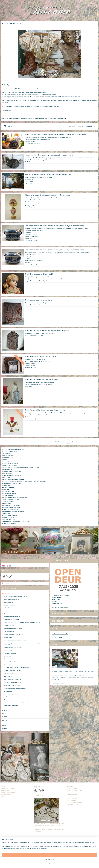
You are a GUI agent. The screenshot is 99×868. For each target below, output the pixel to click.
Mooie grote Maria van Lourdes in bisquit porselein (43, 379)
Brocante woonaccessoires (10, 451)
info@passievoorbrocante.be (60, 634)
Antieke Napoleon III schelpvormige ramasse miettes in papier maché (49, 155)
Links (2, 804)
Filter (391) (8, 126)
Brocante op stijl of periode (10, 515)
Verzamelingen (6, 503)
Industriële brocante (8, 457)
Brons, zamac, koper (8, 491)
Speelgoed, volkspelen (9, 501)
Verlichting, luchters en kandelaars (12, 471)
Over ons (5, 725)
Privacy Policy (5, 791)
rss (51, 864)
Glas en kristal (6, 485)
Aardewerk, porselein (8, 487)
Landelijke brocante (8, 455)
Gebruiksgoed (6, 513)
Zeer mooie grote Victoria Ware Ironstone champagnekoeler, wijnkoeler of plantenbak (54, 226)
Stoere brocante (7, 453)
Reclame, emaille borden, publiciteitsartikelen (15, 497)
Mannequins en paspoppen (10, 465)
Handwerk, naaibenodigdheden (11, 507)
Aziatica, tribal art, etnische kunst (11, 483)
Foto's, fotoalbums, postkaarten (11, 505)
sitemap (48, 864)
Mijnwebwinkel (73, 864)
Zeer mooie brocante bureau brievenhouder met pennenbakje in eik (48, 174)
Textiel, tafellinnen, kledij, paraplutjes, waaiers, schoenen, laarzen (20, 467)
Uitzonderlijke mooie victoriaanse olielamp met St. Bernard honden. (48, 195)
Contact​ (4, 797)
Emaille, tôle (6, 489)
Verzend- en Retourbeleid (8, 793)
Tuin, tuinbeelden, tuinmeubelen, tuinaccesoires (16, 521)
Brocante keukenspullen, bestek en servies (14, 449)
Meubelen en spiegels (8, 517)
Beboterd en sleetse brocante (10, 463)
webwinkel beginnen (58, 864)
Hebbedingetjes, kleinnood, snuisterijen (13, 511)
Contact (4, 728)
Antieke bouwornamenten (9, 523)
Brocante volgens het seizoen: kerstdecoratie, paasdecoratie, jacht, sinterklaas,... (25, 481)
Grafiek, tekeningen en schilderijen (12, 475)
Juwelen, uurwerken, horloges (11, 499)
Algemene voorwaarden (7, 789)
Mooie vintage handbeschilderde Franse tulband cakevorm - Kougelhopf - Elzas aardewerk (56, 134)
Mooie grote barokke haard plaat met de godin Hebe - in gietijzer (47, 331)
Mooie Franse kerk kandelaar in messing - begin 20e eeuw (45, 410)
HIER (56, 607)
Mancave (5, 459)
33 (91, 442)
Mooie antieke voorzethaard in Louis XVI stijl (40, 357)
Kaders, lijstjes (6, 477)
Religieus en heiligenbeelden (10, 509)
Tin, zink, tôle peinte (8, 495)
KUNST (4, 713)
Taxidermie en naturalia (9, 520)
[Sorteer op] (90, 126)
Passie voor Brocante (8, 593)
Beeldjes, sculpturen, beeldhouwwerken (13, 479)
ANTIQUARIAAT (7, 716)
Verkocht (5, 721)
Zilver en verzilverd (7, 473)
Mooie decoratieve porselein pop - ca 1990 (40, 274)
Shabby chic (6, 461)
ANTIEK (5, 710)
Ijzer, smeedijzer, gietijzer (9, 493)
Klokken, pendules (7, 469)
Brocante (54, 683)
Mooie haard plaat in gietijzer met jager (39, 300)
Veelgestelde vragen (6, 795)
